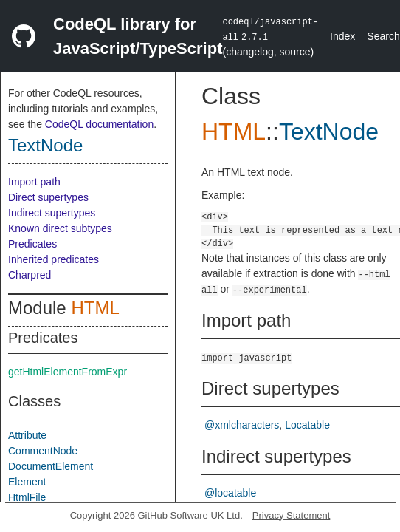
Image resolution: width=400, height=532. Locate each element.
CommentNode (43, 451)
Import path (34, 182)
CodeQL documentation (99, 124)
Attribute (27, 435)
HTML (95, 308)
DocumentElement (51, 466)
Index (342, 36)
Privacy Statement (292, 515)
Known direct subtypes (60, 228)
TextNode (45, 145)
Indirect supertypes (52, 213)
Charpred (30, 275)
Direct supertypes (48, 197)
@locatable (230, 493)
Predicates (32, 244)
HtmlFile (27, 497)
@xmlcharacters (242, 425)
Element (27, 482)
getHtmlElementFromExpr (68, 372)
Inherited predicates (54, 259)
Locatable (307, 425)
